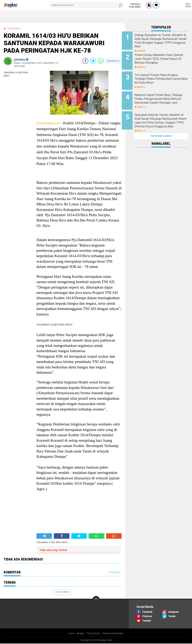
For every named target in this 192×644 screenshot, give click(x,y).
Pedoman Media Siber (115, 634)
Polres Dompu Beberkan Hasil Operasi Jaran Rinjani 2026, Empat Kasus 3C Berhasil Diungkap (165, 59)
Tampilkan (115, 572)
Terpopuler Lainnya (161, 127)
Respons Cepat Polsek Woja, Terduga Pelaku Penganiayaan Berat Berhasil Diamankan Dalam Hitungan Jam (165, 98)
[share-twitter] (93, 61)
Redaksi (78, 634)
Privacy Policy (93, 634)
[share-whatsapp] (101, 61)
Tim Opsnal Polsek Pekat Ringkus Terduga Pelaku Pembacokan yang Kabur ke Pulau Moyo (164, 78)
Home (68, 634)
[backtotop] (96, 600)
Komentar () (114, 61)
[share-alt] (44, 536)
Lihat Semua (63, 592)
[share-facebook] (85, 61)
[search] (87, 5)
